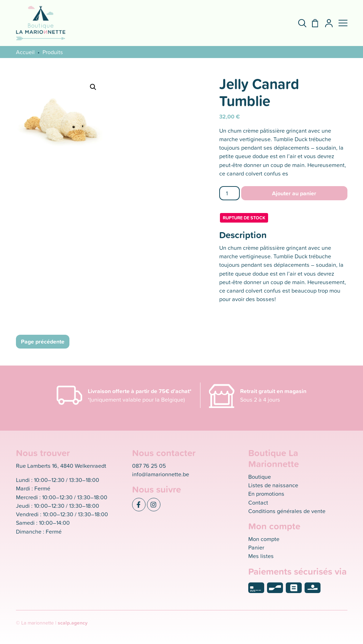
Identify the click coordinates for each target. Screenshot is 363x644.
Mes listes (261, 556)
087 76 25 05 (149, 466)
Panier (256, 547)
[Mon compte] (326, 23)
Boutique (260, 477)
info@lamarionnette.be (161, 474)
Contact (258, 502)
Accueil (25, 52)
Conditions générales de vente (287, 511)
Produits (53, 52)
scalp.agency (73, 623)
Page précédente (43, 341)
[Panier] (312, 23)
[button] (343, 23)
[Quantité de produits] (230, 193)
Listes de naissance (273, 485)
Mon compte (264, 539)
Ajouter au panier (294, 193)
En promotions (266, 494)
